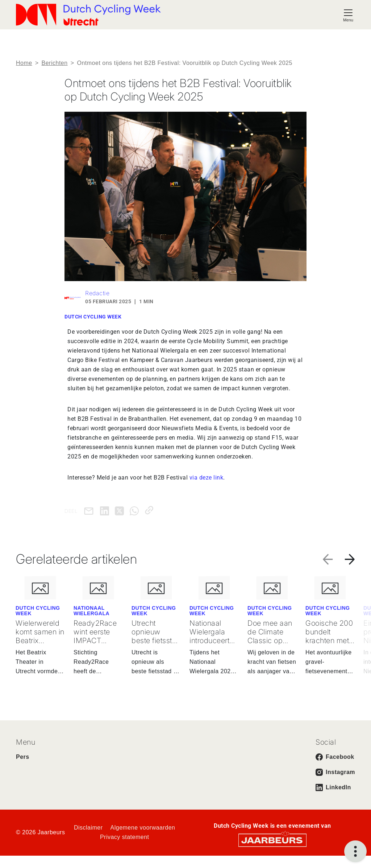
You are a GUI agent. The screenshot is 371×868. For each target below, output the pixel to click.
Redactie (97, 293)
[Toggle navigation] (348, 15)
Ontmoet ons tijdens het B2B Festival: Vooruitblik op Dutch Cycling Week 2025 (184, 63)
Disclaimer (88, 828)
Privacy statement (125, 837)
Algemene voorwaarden (143, 828)
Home (24, 63)
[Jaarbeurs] (272, 840)
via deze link (207, 478)
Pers (23, 757)
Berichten (55, 63)
